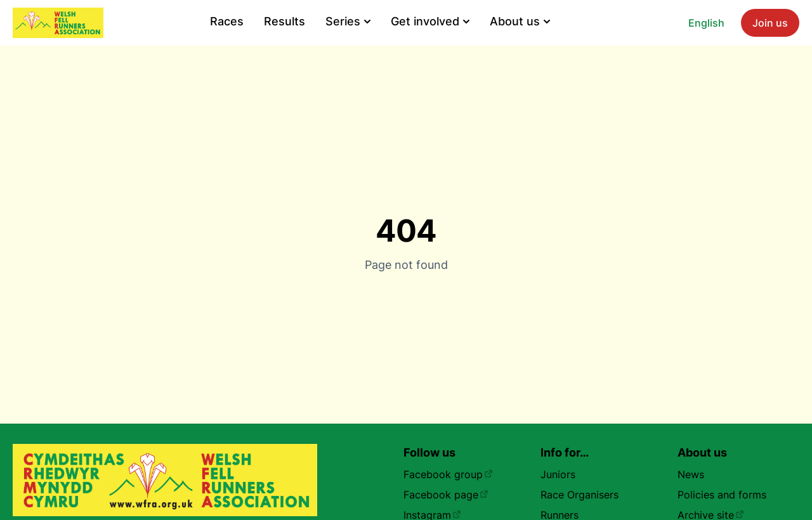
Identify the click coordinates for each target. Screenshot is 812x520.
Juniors (558, 474)
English (706, 23)
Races (227, 21)
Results (285, 21)
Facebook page (446, 495)
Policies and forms (722, 495)
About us (520, 21)
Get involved (430, 21)
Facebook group (448, 474)
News (691, 474)
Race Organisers (580, 495)
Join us (770, 23)
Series (348, 21)
